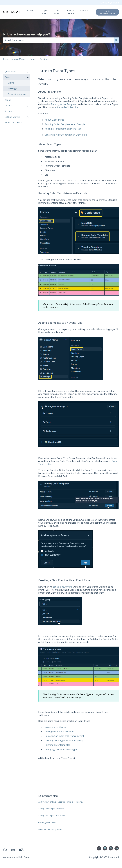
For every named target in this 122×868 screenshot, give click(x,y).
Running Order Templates (64, 104)
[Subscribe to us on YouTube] (117, 848)
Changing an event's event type (61, 749)
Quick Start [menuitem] (10, 72)
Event (33, 59)
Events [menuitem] (11, 83)
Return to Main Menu (14, 59)
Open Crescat (44, 12)
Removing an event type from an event (64, 736)
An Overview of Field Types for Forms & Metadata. (60, 802)
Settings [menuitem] (12, 89)
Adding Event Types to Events (51, 809)
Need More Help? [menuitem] (13, 123)
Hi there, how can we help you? (27, 34)
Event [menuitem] (7, 77)
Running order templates (58, 745)
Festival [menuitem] (8, 106)
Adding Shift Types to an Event (52, 816)
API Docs (57, 12)
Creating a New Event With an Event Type (66, 135)
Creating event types (55, 727)
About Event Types (54, 120)
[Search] (116, 40)
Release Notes (70, 12)
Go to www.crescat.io (107, 12)
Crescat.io (84, 11)
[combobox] (58, 40)
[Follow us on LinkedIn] (105, 848)
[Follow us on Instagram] (111, 848)
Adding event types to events (59, 732)
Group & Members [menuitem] (17, 94)
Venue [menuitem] (8, 100)
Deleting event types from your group (64, 740)
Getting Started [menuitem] (12, 117)
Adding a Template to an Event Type (63, 129)
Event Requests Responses (50, 829)
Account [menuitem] (9, 111)
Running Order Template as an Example (65, 124)
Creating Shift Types (47, 823)
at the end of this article (67, 107)
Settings (44, 59)
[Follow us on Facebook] (99, 848)
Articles (30, 11)
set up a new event (62, 587)
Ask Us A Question (110, 3)
